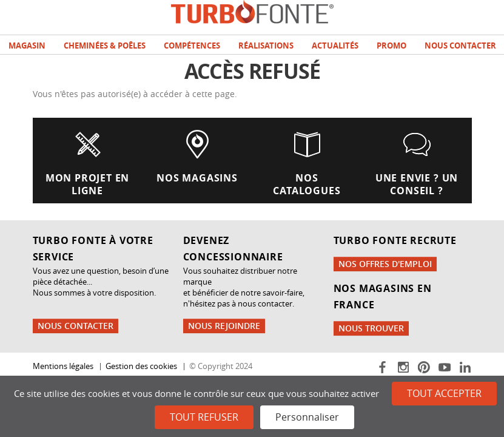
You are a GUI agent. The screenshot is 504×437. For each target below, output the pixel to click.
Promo (391, 46)
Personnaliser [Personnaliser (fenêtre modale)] (307, 417)
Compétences (192, 46)
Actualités (335, 46)
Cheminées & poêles (105, 46)
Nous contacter (460, 46)
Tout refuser (204, 417)
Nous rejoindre (224, 326)
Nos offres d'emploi (385, 264)
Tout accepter (444, 393)
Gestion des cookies (141, 366)
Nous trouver (371, 328)
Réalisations (266, 46)
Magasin (27, 46)
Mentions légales (63, 366)
